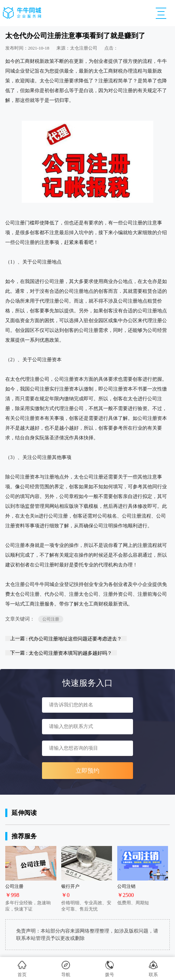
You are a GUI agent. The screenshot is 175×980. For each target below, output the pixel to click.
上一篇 (66, 639)
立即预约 (87, 771)
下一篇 (61, 653)
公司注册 (51, 619)
